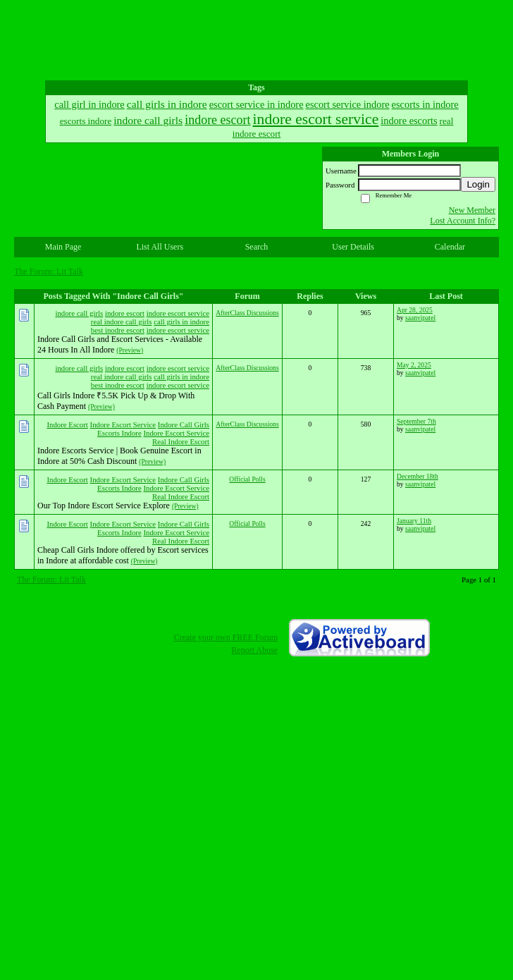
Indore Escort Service (123, 424)
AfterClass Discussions (247, 313)
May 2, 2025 (414, 365)
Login (478, 184)
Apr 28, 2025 (415, 310)
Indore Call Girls (184, 424)
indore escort (125, 313)
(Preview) (130, 350)
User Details (353, 247)
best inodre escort (118, 330)
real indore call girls (122, 321)
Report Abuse (254, 650)
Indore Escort (67, 424)
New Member (472, 210)
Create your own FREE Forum (226, 637)
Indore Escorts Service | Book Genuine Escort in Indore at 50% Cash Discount (119, 456)
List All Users (160, 247)
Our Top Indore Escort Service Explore (104, 506)
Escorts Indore (119, 433)
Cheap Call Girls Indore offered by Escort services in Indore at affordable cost (123, 555)
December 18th (418, 476)
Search (257, 247)
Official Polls (247, 479)
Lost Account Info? (463, 221)
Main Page (63, 247)
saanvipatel (420, 318)
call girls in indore (181, 321)
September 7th (416, 421)
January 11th (414, 521)
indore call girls (79, 313)
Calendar (450, 247)
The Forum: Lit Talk (49, 271)
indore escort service (178, 313)
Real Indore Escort (181, 441)
